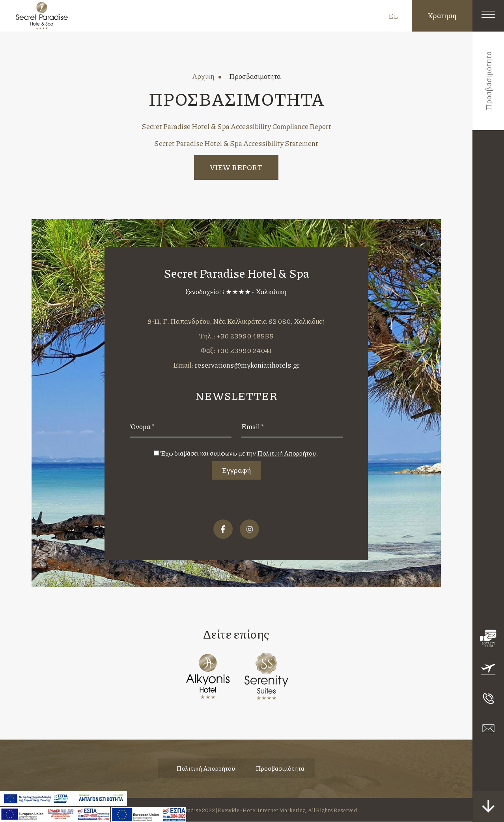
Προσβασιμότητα (280, 769)
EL (393, 16)
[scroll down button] (488, 806)
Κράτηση (442, 15)
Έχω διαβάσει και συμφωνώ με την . (239, 453)
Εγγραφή (236, 470)
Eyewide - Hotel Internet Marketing (262, 810)
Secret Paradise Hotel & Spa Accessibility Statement (236, 143)
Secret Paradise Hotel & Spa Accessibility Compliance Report (236, 126)
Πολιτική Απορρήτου (206, 769)
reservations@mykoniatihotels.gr (247, 365)
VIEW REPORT (236, 167)
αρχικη (203, 76)
